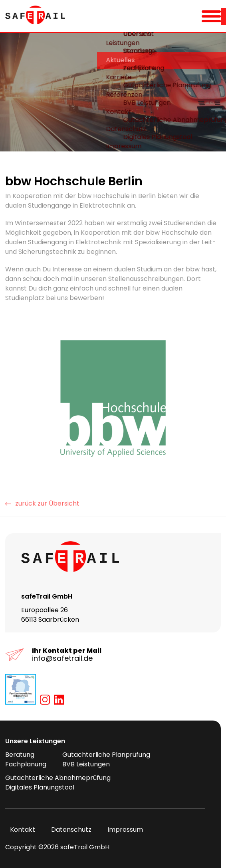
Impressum (120, 830)
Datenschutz (66, 830)
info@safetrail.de (62, 658)
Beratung (20, 755)
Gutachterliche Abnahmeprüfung (58, 778)
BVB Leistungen (86, 764)
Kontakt (18, 830)
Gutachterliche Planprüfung (106, 755)
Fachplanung (26, 764)
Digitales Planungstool (40, 787)
